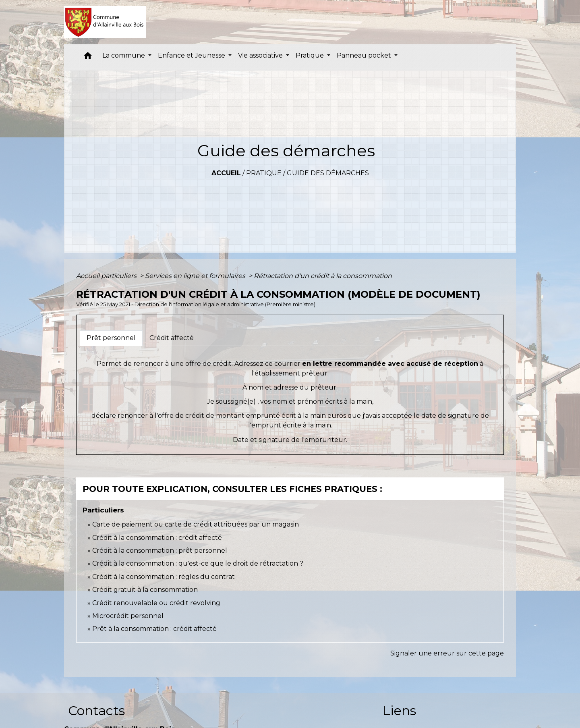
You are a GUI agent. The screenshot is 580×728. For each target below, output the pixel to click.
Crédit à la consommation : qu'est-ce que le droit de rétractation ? (198, 563)
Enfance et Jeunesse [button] (192, 55)
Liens (399, 710)
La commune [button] (124, 55)
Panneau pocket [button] (365, 55)
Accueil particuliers (107, 276)
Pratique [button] (311, 55)
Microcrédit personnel (128, 616)
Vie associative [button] (261, 55)
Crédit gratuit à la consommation (145, 590)
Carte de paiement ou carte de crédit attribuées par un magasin (196, 524)
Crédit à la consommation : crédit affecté (157, 538)
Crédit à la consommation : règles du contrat (164, 577)
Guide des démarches (328, 173)
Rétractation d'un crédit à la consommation (323, 276)
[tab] (111, 338)
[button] (88, 57)
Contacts (96, 710)
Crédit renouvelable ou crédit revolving (156, 603)
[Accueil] (105, 22)
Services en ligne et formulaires (196, 276)
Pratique (264, 173)
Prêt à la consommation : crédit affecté (154, 629)
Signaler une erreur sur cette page (447, 653)
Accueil (226, 173)
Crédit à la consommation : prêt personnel (160, 551)
